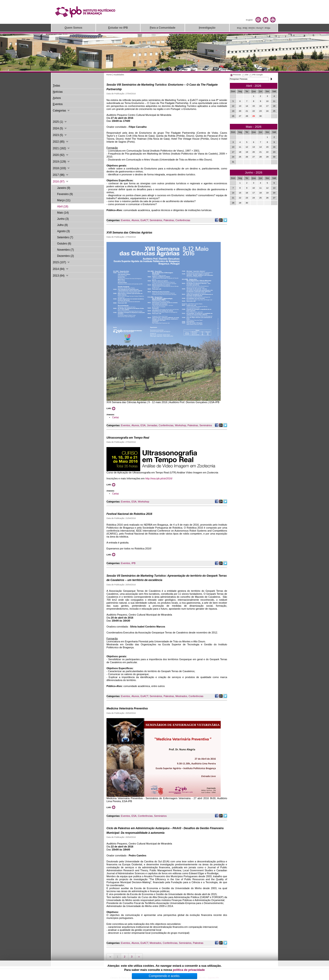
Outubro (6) (64, 244)
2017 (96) (61, 175)
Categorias (62, 111)
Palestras (169, 220)
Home (109, 75)
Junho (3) (63, 219)
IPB (133, 563)
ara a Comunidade (162, 28)
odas (56, 86)
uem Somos (73, 28)
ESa (268, 28)
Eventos (126, 220)
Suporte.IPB (213, 978)
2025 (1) (60, 122)
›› (139, 957)
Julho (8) (62, 225)
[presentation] (235, 75)
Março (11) (64, 200)
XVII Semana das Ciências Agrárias (129, 233)
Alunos (135, 220)
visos (57, 98)
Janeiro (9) (64, 188)
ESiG (252, 28)
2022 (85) (61, 142)
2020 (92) (61, 155)
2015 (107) (62, 262)
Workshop (180, 425)
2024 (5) (60, 128)
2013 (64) (61, 276)
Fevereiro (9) (65, 194)
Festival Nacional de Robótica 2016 (129, 514)
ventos (58, 104)
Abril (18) (63, 206)
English (249, 20)
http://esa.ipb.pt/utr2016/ (159, 478)
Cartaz (115, 417)
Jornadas (152, 425)
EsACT (144, 220)
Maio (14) (63, 213)
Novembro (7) (65, 250)
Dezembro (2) (65, 256)
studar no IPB (118, 28)
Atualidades (119, 75)
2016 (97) (61, 182)
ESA (143, 425)
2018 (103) (62, 168)
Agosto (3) (63, 231)
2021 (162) (62, 148)
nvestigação (207, 28)
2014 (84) (61, 269)
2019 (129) (62, 162)
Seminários (156, 220)
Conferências (183, 220)
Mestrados (181, 696)
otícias (58, 92)
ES (239, 28)
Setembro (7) (65, 237)
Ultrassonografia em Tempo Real (128, 438)
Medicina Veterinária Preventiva (127, 709)
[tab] (235, 75)
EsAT (260, 28)
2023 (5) (60, 135)
